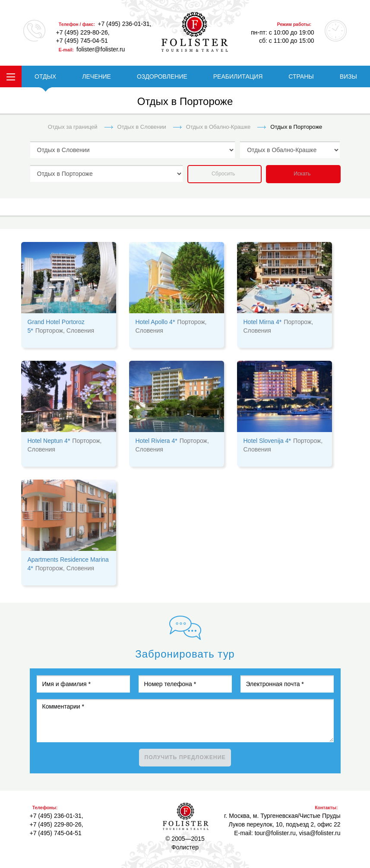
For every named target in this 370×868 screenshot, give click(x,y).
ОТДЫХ (45, 76)
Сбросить (223, 174)
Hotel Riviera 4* (157, 441)
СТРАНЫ (301, 76)
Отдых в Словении (142, 127)
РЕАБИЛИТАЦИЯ (238, 76)
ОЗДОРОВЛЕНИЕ (162, 76)
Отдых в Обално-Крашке (218, 127)
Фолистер (186, 816)
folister (195, 32)
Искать (302, 174)
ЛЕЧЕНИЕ (96, 76)
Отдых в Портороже (296, 127)
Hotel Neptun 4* (49, 441)
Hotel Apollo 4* (155, 322)
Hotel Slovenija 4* (267, 441)
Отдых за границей (73, 127)
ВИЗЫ (348, 76)
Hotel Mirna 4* (263, 322)
